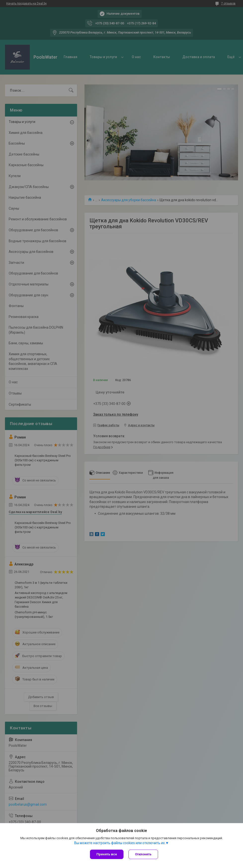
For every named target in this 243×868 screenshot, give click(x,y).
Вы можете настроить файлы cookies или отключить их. (120, 843)
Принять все (107, 854)
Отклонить (143, 854)
